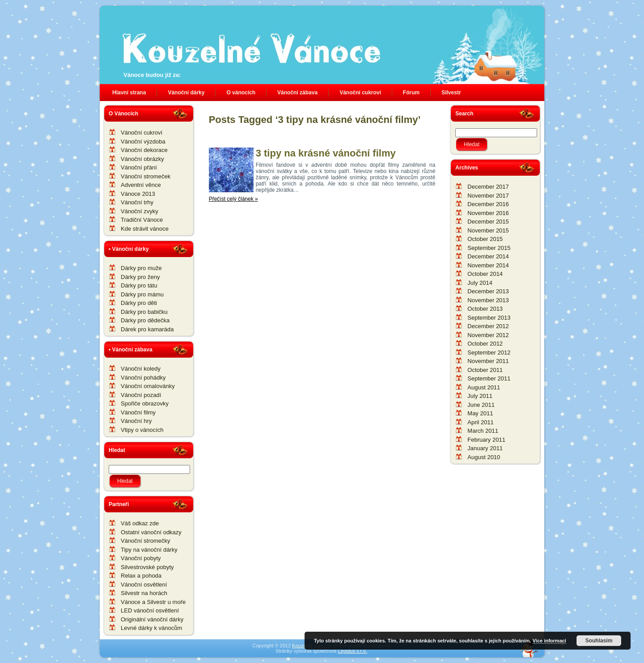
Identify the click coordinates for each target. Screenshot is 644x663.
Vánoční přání (139, 167)
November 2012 (488, 335)
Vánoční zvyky (140, 211)
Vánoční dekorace (144, 150)
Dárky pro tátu (139, 285)
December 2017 (488, 187)
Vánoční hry (136, 421)
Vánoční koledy (141, 369)
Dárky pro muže (141, 268)
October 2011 (485, 370)
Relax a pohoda (141, 576)
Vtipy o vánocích (142, 430)
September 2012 (489, 353)
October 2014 (485, 274)
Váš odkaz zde (140, 523)
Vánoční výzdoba (143, 141)
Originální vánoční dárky (152, 619)
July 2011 (480, 396)
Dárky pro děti (139, 303)
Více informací (549, 641)
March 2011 (483, 431)
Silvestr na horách (144, 593)
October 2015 (485, 239)
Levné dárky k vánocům (151, 628)
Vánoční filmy (138, 412)
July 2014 (480, 283)
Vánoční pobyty (141, 558)
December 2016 (488, 204)
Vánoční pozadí (141, 395)
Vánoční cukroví (142, 133)
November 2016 (488, 213)
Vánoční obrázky (142, 159)
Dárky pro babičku (144, 312)
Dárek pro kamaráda (147, 329)
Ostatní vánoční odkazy (151, 532)
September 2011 (489, 378)
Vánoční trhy (137, 202)
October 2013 (485, 309)
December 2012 (488, 326)
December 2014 (488, 256)
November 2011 (488, 361)
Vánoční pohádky (143, 378)
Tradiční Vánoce (142, 220)
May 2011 (480, 413)
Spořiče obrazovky (145, 403)
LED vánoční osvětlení (150, 610)
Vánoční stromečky (146, 541)
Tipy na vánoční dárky (149, 550)
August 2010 (484, 457)
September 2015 (489, 248)
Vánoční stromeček (146, 176)
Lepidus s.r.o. (352, 651)
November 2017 (488, 196)
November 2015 (488, 230)
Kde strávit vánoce (145, 229)
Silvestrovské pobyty (147, 567)
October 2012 (485, 344)
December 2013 (488, 291)
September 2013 (489, 318)
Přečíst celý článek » (233, 199)
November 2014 (488, 265)
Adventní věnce (141, 185)
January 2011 (485, 448)
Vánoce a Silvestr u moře (153, 602)
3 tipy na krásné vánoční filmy (326, 153)
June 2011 (481, 405)
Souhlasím (599, 641)
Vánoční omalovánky (148, 386)
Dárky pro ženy (140, 277)
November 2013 (488, 300)
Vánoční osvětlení (144, 585)
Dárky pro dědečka (145, 320)
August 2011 (484, 387)
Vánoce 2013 (138, 194)
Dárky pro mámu (142, 294)
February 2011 (486, 440)
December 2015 (488, 222)
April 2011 (481, 422)
